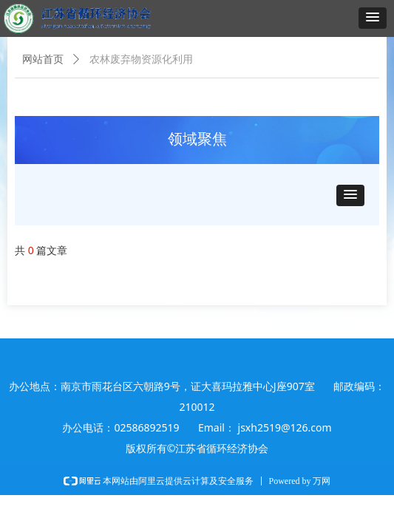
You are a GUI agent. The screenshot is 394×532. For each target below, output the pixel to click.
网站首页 (43, 59)
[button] (373, 18)
